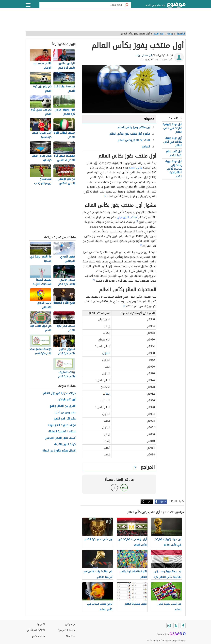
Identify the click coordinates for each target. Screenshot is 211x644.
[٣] (141, 245)
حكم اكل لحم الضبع (65, 419)
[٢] (137, 221)
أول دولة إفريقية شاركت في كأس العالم (172, 128)
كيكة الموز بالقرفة (65, 444)
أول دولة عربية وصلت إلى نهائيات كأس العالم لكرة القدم (174, 169)
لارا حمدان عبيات (144, 55)
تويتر (150, 502)
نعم (124, 488)
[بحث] (127, 5)
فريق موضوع (38, 636)
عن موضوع (70, 624)
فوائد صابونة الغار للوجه (62, 425)
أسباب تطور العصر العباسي (60, 438)
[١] (105, 195)
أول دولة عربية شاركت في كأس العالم (173, 142)
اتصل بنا (41, 624)
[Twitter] (176, 626)
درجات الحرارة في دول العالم (59, 393)
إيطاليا (106, 394)
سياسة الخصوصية (67, 630)
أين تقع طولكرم (66, 400)
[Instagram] (169, 626)
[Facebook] (183, 626)
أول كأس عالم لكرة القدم (174, 153)
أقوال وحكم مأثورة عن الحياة (59, 451)
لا (114, 488)
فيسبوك (163, 502)
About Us (71, 636)
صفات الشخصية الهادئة (62, 432)
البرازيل (106, 353)
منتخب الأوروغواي (127, 217)
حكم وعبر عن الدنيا (65, 412)
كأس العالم (135, 168)
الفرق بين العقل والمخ (63, 406)
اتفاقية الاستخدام (36, 630)
